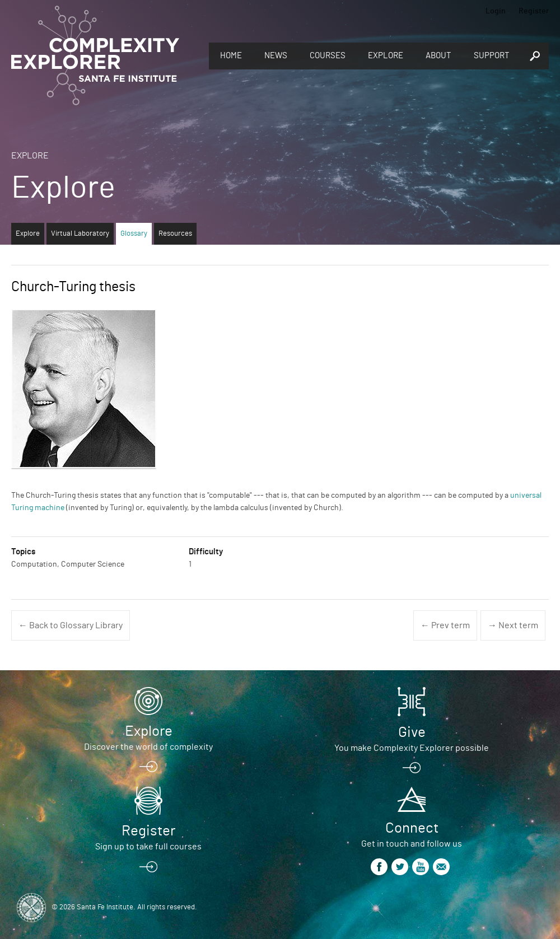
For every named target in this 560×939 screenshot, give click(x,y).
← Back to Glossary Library (71, 625)
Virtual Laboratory (80, 234)
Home (231, 56)
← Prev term (445, 625)
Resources (175, 234)
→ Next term (513, 625)
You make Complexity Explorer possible (412, 748)
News (276, 56)
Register (534, 11)
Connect (412, 828)
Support (492, 56)
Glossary (134, 234)
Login (496, 11)
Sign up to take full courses (148, 847)
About (438, 56)
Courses (328, 56)
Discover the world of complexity (148, 747)
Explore (386, 56)
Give (412, 732)
